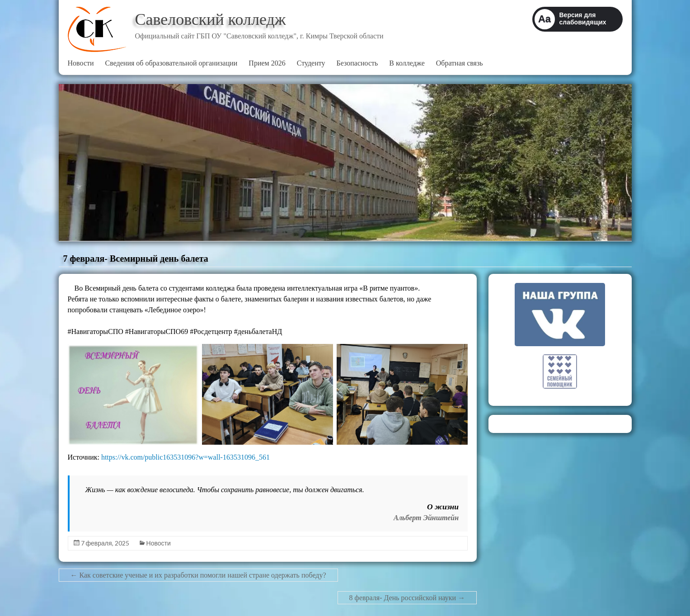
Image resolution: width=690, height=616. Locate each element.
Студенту (311, 63)
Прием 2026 (267, 63)
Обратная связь (460, 63)
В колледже (407, 63)
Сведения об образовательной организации (171, 63)
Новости (81, 63)
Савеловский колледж (211, 19)
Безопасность (357, 63)
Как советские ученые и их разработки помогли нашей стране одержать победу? (198, 575)
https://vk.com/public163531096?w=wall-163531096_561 (185, 457)
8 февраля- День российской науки (407, 598)
